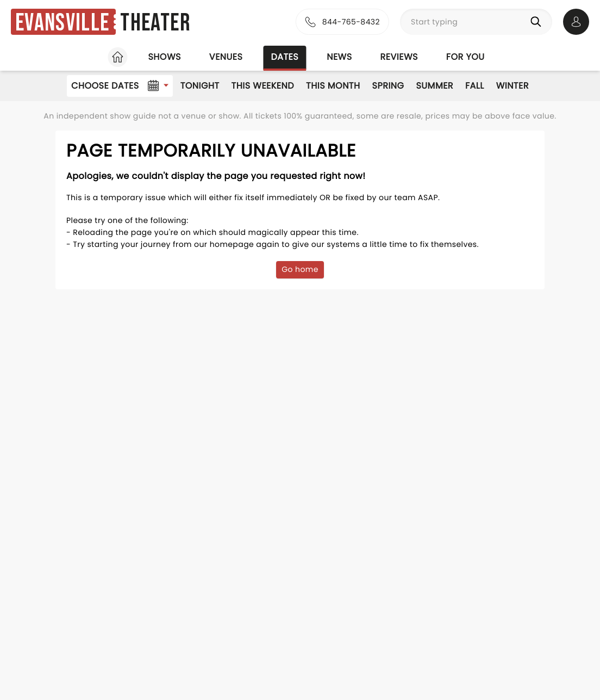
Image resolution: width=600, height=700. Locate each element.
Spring (388, 86)
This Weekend (263, 86)
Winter (512, 86)
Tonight (200, 86)
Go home (300, 269)
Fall (475, 86)
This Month (333, 86)
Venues (226, 57)
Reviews (399, 57)
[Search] (538, 22)
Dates (285, 57)
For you (465, 57)
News (339, 57)
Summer (435, 86)
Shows (164, 57)
